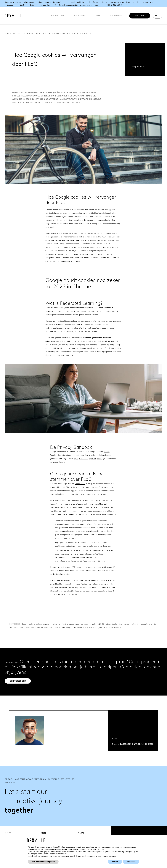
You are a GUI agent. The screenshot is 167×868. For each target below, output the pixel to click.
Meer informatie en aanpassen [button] (43, 862)
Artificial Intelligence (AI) (70, 311)
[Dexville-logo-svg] (13, 16)
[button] (158, 16)
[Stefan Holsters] (30, 731)
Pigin (76, 459)
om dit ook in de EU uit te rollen (65, 594)
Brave (103, 247)
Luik (32, 5)
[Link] (83, 796)
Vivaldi (111, 247)
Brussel (10, 5)
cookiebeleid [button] (100, 849)
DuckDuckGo (68, 247)
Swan (100, 459)
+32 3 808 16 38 (114, 5)
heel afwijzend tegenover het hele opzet (81, 504)
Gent (22, 5)
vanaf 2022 (80, 484)
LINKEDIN (150, 744)
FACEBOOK (125, 744)
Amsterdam (45, 5)
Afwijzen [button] (115, 862)
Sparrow (93, 459)
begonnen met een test (95, 567)
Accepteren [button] (131, 862)
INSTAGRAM (138, 744)
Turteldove (83, 459)
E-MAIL (115, 744)
